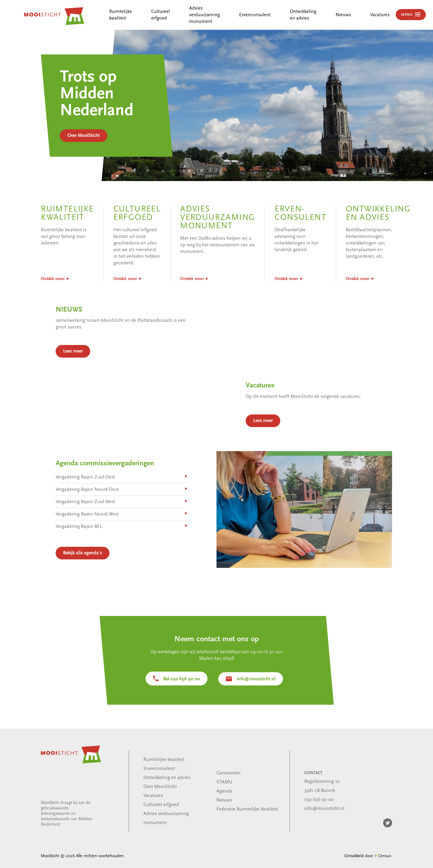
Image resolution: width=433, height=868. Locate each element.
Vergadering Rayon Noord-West (89, 523)
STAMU (224, 782)
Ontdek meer (53, 279)
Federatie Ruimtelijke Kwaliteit (247, 809)
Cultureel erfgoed (161, 805)
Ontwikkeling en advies (167, 778)
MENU (407, 15)
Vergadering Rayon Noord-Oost (89, 499)
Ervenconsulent (255, 15)
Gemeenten (229, 773)
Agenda (224, 791)
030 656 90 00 (319, 800)
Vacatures (380, 15)
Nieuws (343, 15)
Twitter (388, 823)
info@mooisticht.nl (256, 679)
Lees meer (75, 359)
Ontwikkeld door (368, 856)
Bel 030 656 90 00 (182, 679)
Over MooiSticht (84, 136)
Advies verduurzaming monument (204, 15)
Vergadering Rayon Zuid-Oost (87, 487)
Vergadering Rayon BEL (81, 535)
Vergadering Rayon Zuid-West (87, 511)
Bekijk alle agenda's (84, 560)
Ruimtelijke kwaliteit (164, 760)
